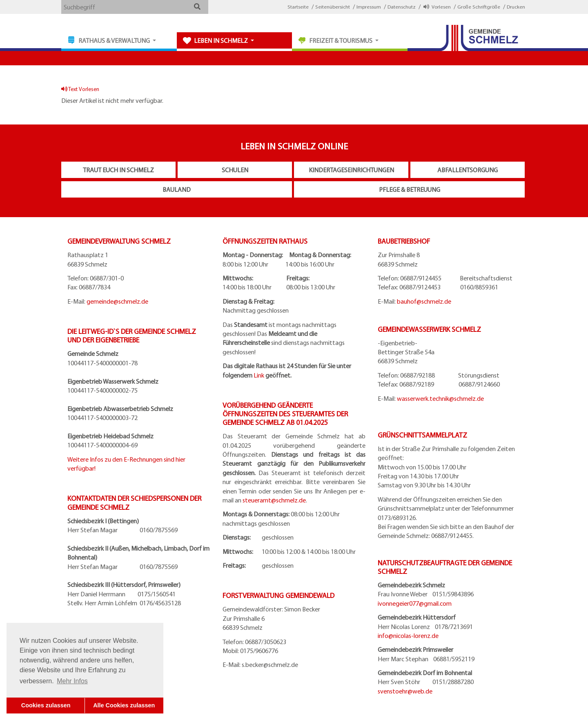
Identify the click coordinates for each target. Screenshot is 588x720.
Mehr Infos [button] (72, 681)
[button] (197, 7)
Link (259, 375)
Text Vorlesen (80, 89)
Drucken (516, 7)
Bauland (177, 189)
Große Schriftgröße (479, 7)
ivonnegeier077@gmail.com (415, 603)
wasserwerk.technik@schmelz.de (440, 398)
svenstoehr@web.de (405, 691)
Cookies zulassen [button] (46, 705)
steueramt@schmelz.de (274, 500)
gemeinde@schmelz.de (117, 301)
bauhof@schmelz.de (424, 301)
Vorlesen (437, 7)
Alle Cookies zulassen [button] (124, 705)
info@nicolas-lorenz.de (408, 636)
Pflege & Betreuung (410, 189)
